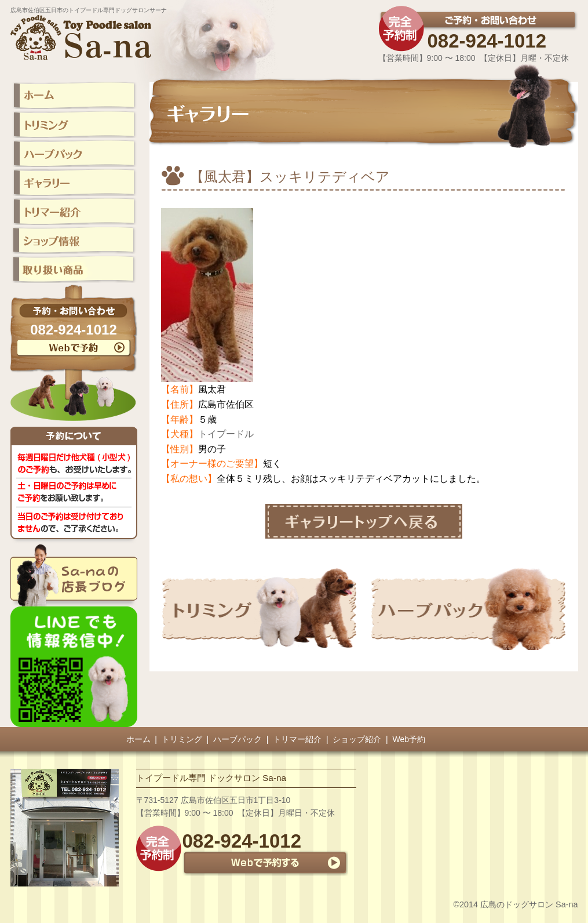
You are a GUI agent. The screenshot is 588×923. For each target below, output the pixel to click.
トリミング (182, 739)
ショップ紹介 (357, 739)
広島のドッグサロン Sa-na (529, 904)
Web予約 (409, 739)
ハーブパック (238, 739)
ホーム (138, 739)
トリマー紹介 (297, 739)
